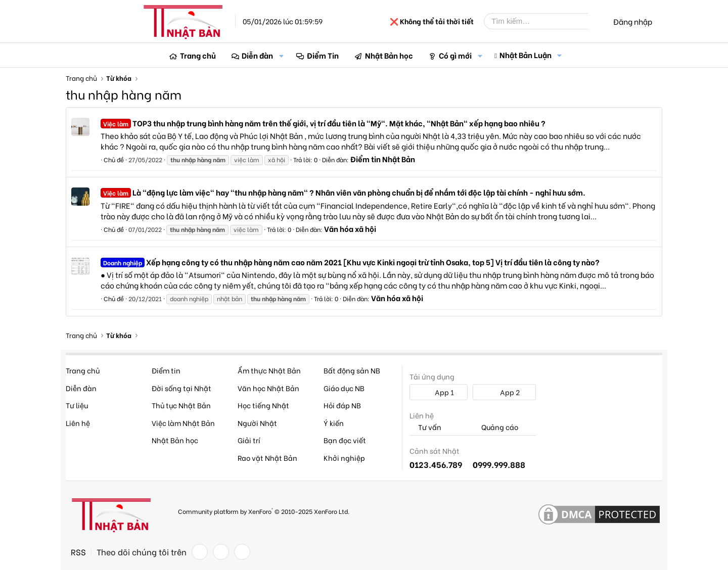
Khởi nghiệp (344, 458)
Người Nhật (257, 423)
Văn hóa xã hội (350, 228)
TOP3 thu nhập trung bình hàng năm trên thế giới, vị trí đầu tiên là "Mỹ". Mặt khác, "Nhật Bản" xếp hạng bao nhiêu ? (323, 123)
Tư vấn (425, 427)
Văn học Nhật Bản (268, 388)
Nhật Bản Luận (526, 55)
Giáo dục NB (344, 388)
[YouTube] (242, 552)
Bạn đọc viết (345, 440)
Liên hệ (78, 423)
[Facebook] (200, 552)
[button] (281, 55)
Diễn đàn (257, 55)
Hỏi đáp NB (342, 405)
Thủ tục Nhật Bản (181, 405)
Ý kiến (334, 423)
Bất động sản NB (352, 370)
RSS (78, 552)
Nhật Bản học (389, 55)
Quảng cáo (495, 427)
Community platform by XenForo (264, 511)
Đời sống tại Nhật (181, 388)
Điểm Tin (323, 55)
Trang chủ (198, 55)
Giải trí (249, 440)
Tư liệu (77, 405)
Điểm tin (166, 370)
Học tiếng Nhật (263, 405)
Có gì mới (455, 55)
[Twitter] (221, 552)
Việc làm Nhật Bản (183, 423)
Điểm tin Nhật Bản (383, 159)
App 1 (439, 392)
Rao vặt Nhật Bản (267, 458)
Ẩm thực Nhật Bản (269, 370)
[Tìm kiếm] (543, 21)
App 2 (504, 392)
